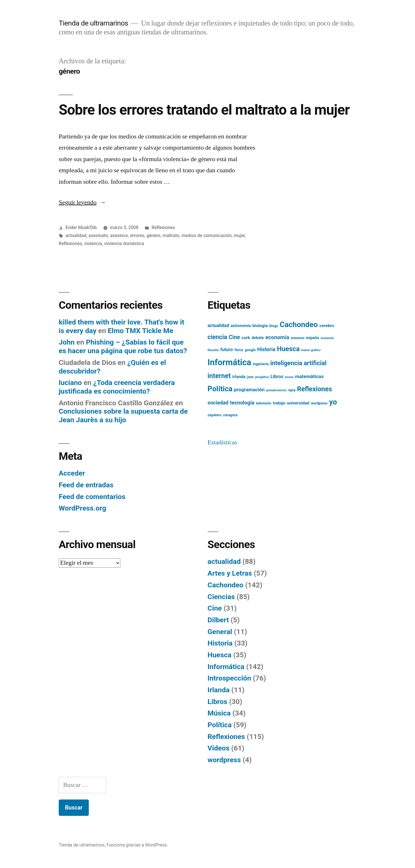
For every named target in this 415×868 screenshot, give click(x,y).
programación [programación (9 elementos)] (249, 390)
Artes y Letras (230, 573)
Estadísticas (223, 442)
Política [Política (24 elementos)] (220, 389)
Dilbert (218, 620)
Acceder (72, 473)
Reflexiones (163, 227)
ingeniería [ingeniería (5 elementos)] (261, 364)
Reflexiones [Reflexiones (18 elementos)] (314, 389)
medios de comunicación (206, 235)
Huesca (220, 655)
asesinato (98, 235)
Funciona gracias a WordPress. (137, 845)
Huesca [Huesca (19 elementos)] (288, 349)
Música (219, 713)
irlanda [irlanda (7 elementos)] (239, 377)
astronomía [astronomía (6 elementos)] (241, 326)
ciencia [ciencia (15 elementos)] (218, 337)
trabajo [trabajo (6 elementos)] (279, 403)
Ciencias (221, 597)
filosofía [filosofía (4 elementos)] (213, 350)
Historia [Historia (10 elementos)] (266, 349)
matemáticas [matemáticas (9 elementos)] (309, 376)
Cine (215, 608)
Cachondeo (226, 585)
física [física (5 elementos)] (239, 350)
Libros (218, 702)
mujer (239, 235)
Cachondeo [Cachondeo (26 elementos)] (299, 324)
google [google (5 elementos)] (250, 350)
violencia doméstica (124, 244)
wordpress (224, 760)
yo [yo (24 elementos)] (333, 402)
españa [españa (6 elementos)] (313, 338)
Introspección (229, 678)
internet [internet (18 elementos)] (219, 376)
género (153, 235)
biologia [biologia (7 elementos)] (260, 326)
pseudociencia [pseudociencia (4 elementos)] (276, 390)
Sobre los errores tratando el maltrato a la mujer (204, 110)
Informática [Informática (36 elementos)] (230, 362)
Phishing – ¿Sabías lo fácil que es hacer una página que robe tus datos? (123, 346)
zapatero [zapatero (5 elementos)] (215, 415)
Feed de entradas (86, 485)
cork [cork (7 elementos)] (246, 338)
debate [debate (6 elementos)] (258, 338)
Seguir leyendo (82, 202)
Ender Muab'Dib (81, 227)
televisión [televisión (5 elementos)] (263, 403)
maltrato (171, 235)
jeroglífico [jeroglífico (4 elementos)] (262, 377)
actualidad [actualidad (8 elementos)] (218, 325)
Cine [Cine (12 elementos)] (234, 337)
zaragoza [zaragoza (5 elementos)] (230, 415)
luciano (70, 383)
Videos (219, 748)
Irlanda (219, 690)
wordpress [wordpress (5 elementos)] (319, 403)
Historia (220, 643)
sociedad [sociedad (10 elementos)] (218, 403)
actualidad (76, 235)
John (67, 342)
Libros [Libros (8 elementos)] (277, 377)
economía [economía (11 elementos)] (277, 337)
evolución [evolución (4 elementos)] (327, 338)
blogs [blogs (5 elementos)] (274, 326)
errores (137, 235)
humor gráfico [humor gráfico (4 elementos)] (311, 350)
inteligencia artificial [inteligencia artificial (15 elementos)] (298, 363)
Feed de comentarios (92, 497)
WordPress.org (82, 508)
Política (220, 725)
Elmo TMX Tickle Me (140, 331)
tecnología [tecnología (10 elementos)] (242, 403)
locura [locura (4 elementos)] (289, 377)
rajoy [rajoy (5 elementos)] (291, 390)
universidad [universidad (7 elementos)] (298, 403)
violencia (93, 244)
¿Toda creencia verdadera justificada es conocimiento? (117, 387)
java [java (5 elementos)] (250, 377)
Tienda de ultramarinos (94, 23)
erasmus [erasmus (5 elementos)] (298, 338)
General (220, 632)
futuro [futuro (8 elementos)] (227, 350)
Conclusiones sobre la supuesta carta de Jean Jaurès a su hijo (123, 416)
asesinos (119, 235)
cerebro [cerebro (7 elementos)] (327, 326)
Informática (226, 667)
